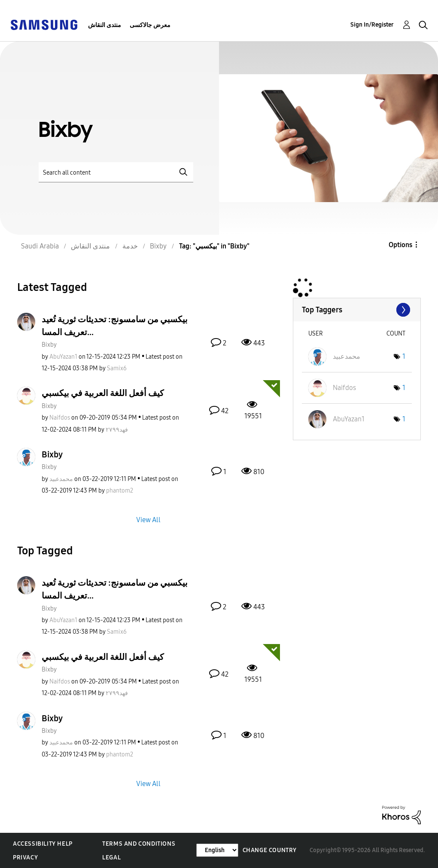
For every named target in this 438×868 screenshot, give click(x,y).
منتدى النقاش (105, 25)
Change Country (270, 850)
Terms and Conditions (139, 844)
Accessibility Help (43, 844)
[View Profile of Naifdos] (60, 418)
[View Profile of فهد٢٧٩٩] (117, 430)
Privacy (25, 857)
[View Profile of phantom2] (120, 491)
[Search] (116, 172)
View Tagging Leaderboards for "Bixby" (357, 310)
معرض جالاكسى (150, 25)
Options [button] (400, 245)
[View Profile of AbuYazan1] (63, 357)
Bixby (49, 345)
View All (148, 520)
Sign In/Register (372, 25)
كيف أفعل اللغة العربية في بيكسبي (103, 393)
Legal (111, 857)
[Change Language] (217, 850)
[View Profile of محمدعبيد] (61, 479)
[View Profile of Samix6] (117, 368)
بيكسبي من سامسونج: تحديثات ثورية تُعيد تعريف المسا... (115, 326)
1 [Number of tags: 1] (404, 356)
